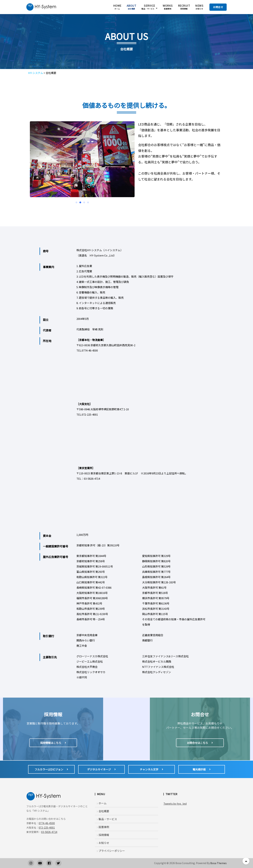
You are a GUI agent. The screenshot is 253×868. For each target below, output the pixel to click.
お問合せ (218, 7)
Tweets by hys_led (175, 803)
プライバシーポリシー (111, 851)
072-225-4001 (47, 828)
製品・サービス (107, 819)
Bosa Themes (218, 863)
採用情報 (103, 835)
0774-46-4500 (47, 823)
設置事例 (103, 827)
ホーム (102, 803)
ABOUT (132, 7)
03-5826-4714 (49, 832)
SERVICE (148, 7)
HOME (117, 7)
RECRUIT (184, 7)
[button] (76, 202)
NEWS (199, 7)
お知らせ (103, 843)
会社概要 (103, 811)
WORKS (168, 7)
